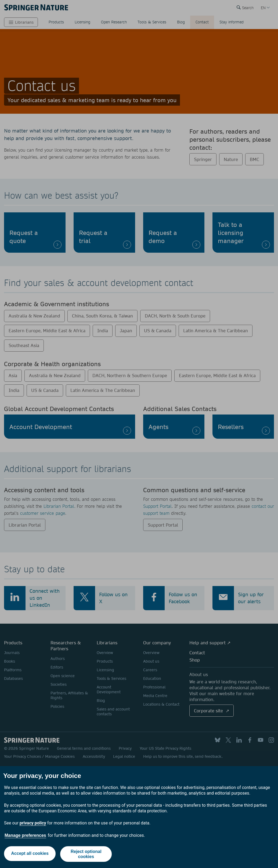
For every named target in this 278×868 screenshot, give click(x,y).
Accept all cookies (30, 854)
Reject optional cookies (87, 854)
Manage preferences (25, 835)
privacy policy (33, 823)
